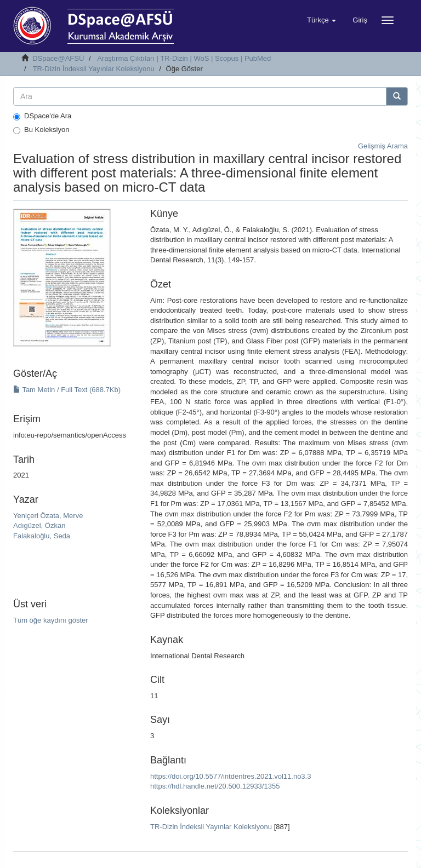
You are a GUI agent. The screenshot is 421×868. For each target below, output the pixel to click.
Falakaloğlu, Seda (42, 536)
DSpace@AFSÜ (58, 58)
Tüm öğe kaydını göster (51, 620)
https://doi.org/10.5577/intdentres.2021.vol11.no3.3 (231, 776)
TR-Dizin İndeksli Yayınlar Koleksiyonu (94, 69)
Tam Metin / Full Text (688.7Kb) (67, 390)
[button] (322, 20)
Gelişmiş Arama (383, 146)
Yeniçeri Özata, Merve (48, 516)
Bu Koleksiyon (41, 130)
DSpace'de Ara (42, 116)
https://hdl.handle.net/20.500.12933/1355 (215, 786)
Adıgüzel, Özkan (39, 525)
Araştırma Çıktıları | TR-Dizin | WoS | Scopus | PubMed (184, 58)
